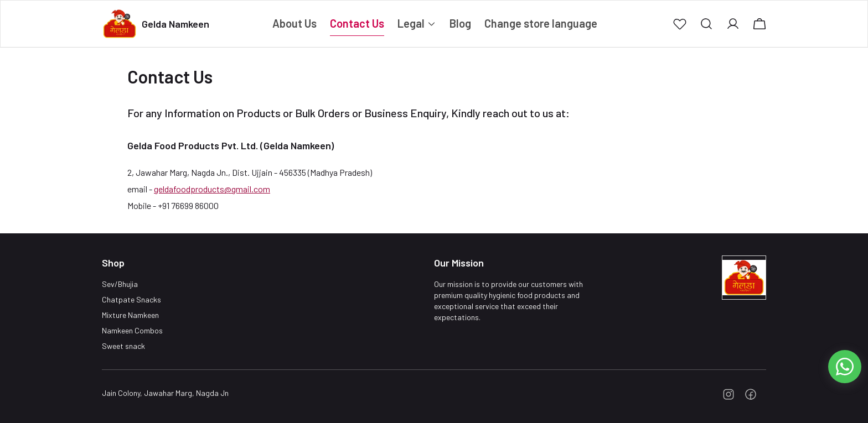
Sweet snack (123, 346)
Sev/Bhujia (120, 284)
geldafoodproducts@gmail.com (212, 189)
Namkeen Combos (132, 330)
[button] (680, 24)
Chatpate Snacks (131, 299)
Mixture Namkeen (130, 315)
